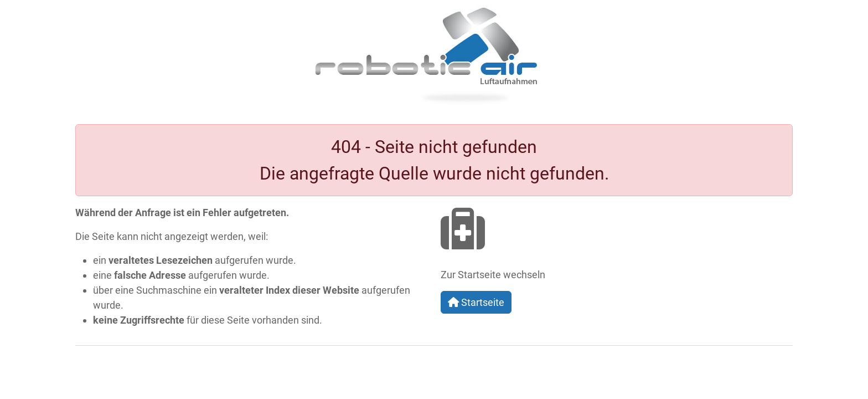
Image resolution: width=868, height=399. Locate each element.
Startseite (476, 302)
